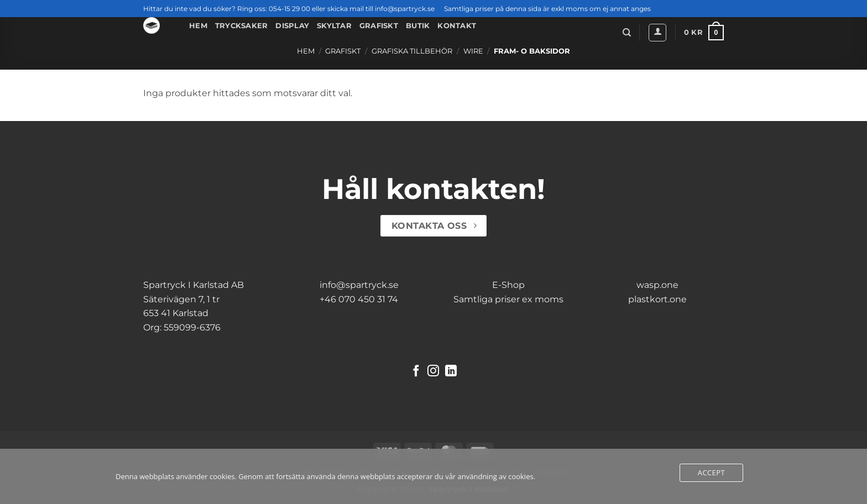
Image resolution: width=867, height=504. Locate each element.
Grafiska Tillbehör (412, 51)
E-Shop (508, 285)
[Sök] (627, 33)
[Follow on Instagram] (433, 372)
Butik (418, 26)
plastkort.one (657, 299)
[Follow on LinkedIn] (451, 372)
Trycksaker (242, 26)
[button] (657, 33)
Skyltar (334, 26)
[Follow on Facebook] (416, 372)
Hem (198, 26)
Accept (711, 473)
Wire (473, 51)
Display (292, 26)
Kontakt (457, 26)
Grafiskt (379, 26)
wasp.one (657, 285)
